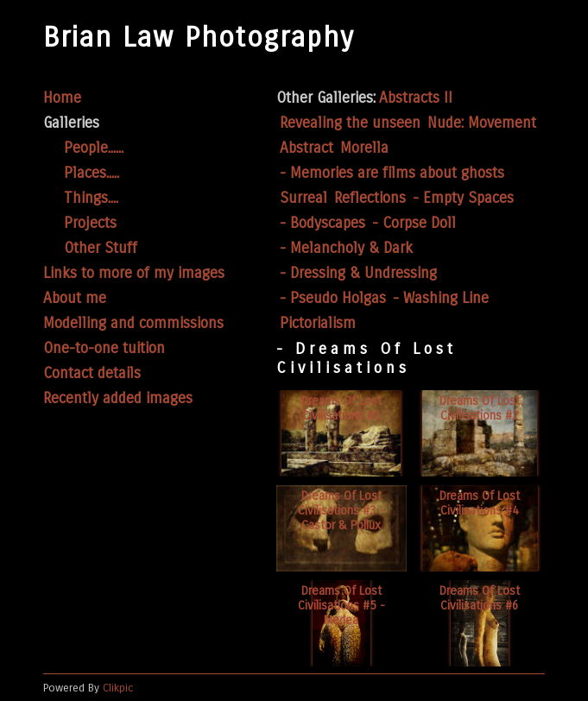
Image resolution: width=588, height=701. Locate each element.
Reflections (370, 198)
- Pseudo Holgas (333, 298)
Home (62, 98)
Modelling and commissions (133, 323)
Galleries (71, 123)
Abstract (307, 148)
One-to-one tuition (104, 348)
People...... (94, 148)
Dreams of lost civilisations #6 (480, 598)
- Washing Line (441, 298)
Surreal (303, 198)
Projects (90, 223)
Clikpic (118, 688)
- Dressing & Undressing (358, 273)
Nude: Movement (482, 123)
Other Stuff (101, 248)
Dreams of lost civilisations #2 (480, 408)
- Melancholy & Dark (346, 248)
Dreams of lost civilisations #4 (480, 503)
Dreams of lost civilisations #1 (341, 408)
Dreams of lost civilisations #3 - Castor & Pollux (341, 511)
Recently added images (118, 398)
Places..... (92, 173)
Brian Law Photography (199, 38)
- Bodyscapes (322, 223)
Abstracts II (416, 98)
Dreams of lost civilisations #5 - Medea (341, 606)
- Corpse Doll (414, 223)
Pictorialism (318, 323)
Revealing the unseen (350, 123)
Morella (364, 148)
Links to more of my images (134, 273)
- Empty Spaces (463, 198)
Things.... (91, 198)
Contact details (92, 373)
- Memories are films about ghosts (392, 173)
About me (75, 298)
